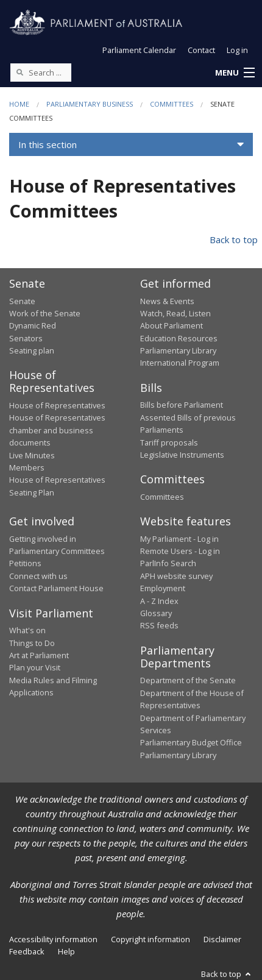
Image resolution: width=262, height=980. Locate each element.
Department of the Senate (188, 680)
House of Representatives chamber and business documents (57, 430)
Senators (26, 338)
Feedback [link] (27, 951)
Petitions (25, 563)
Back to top (234, 240)
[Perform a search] (19, 72)
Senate (22, 301)
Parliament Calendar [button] (139, 50)
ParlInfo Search (168, 563)
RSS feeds (159, 625)
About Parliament (172, 325)
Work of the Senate (45, 313)
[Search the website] (41, 73)
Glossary (156, 613)
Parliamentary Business (90, 104)
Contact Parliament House (56, 588)
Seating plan (32, 350)
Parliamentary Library (178, 350)
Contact (201, 50)
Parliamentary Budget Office (191, 742)
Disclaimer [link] (222, 939)
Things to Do (32, 643)
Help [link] (66, 951)
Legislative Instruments (182, 455)
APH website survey (176, 576)
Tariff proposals (169, 442)
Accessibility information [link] (53, 939)
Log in (237, 50)
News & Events (167, 301)
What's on (27, 630)
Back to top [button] (227, 974)
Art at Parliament (39, 655)
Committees (172, 104)
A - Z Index (159, 601)
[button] (235, 73)
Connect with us (38, 576)
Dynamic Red (33, 325)
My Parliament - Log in (179, 539)
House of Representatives (57, 405)
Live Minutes (32, 455)
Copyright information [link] (150, 939)
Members (27, 467)
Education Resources (179, 338)
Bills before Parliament (182, 405)
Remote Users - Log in (180, 551)
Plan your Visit (35, 667)
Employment (163, 588)
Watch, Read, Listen (175, 313)
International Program (180, 363)
